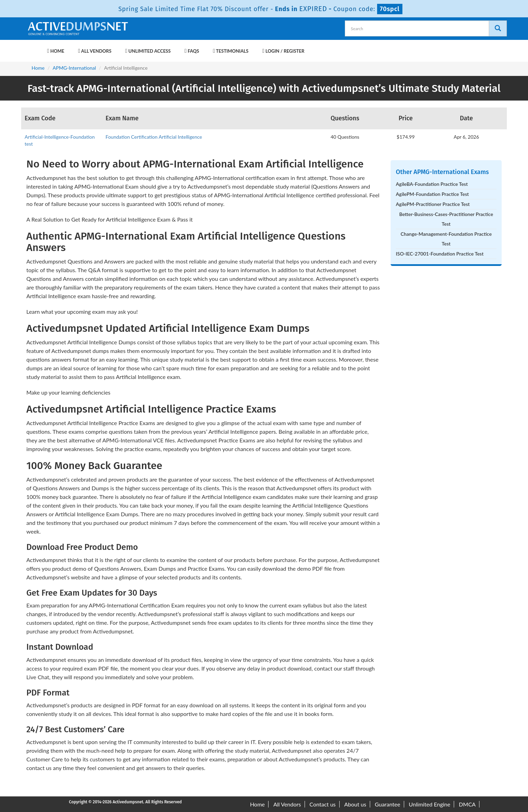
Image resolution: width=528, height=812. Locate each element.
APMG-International (74, 68)
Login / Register (283, 51)
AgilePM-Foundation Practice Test (432, 194)
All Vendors (95, 51)
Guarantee (387, 804)
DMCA (467, 804)
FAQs (192, 51)
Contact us (322, 804)
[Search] (498, 28)
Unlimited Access (148, 51)
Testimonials (231, 51)
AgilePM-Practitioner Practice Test (433, 204)
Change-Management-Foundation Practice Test (446, 239)
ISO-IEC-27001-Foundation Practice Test (440, 254)
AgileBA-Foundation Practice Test (432, 184)
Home (56, 51)
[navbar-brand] (35, 47)
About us (355, 804)
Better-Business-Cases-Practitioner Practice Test (446, 219)
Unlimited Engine (429, 804)
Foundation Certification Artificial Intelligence (154, 137)
